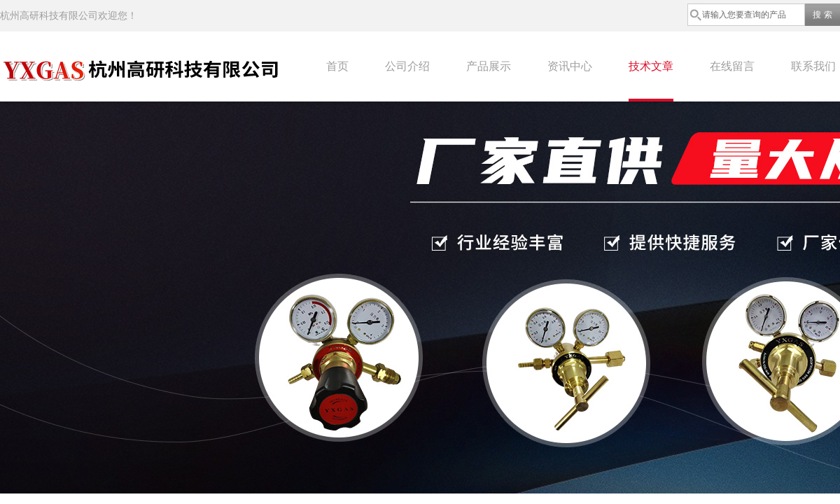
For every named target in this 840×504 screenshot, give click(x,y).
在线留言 (732, 66)
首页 (337, 66)
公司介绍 (407, 66)
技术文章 (651, 66)
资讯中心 (570, 66)
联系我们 (813, 66)
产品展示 (489, 66)
